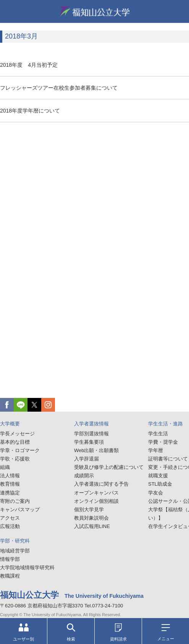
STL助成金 (160, 484)
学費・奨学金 (163, 442)
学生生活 (158, 434)
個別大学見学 (89, 510)
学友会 (156, 493)
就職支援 (158, 476)
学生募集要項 (89, 442)
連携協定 (10, 493)
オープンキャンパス (96, 493)
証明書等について (168, 459)
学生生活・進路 (166, 424)
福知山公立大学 (95, 11)
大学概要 (10, 424)
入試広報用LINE (92, 526)
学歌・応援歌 (15, 459)
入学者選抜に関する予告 (101, 484)
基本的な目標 (15, 442)
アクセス (10, 518)
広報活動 (10, 526)
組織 (5, 467)
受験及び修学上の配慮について (109, 467)
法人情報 (10, 476)
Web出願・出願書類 (97, 450)
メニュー (166, 633)
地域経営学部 (15, 551)
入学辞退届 (86, 459)
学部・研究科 (15, 541)
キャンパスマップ (20, 510)
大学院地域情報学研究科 (27, 568)
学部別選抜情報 (91, 434)
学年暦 (156, 450)
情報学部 (10, 559)
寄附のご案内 (15, 501)
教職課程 (10, 576)
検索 (71, 632)
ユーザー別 (23, 632)
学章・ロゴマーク (20, 450)
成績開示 (84, 476)
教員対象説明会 (91, 518)
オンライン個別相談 (96, 501)
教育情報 (10, 484)
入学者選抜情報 (91, 424)
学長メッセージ (17, 434)
